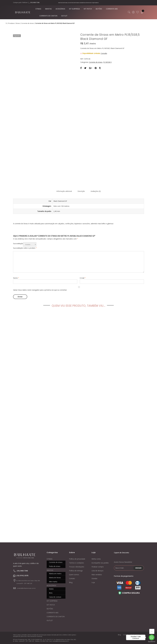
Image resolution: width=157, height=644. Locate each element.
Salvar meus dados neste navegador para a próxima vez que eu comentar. (40, 290)
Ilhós (51, 593)
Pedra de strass (55, 566)
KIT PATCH (88, 9)
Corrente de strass (28, 23)
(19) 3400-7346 (35, 3)
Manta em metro (55, 574)
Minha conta (96, 559)
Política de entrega (76, 571)
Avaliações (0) (96, 191)
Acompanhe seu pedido (100, 563)
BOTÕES (99, 9)
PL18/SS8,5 (107, 62)
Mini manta (53, 582)
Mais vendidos (97, 575)
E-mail (83, 278)
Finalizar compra (98, 567)
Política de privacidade (77, 559)
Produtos (11, 23)
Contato (72, 578)
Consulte (104, 53)
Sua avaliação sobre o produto (25, 248)
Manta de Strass (55, 578)
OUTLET (64, 16)
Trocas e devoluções (77, 567)
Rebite (51, 589)
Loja (93, 582)
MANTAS (48, 9)
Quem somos (74, 575)
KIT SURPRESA (74, 9)
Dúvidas (94, 578)
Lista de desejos (97, 571)
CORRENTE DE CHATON (48, 16)
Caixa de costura (55, 597)
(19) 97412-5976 (22, 576)
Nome (16, 278)
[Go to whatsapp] (152, 637)
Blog (71, 582)
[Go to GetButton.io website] (152, 642)
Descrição (81, 191)
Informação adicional (64, 191)
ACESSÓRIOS (60, 9)
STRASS (38, 9)
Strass (18, 23)
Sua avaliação (18, 243)
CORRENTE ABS (112, 9)
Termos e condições (76, 563)
